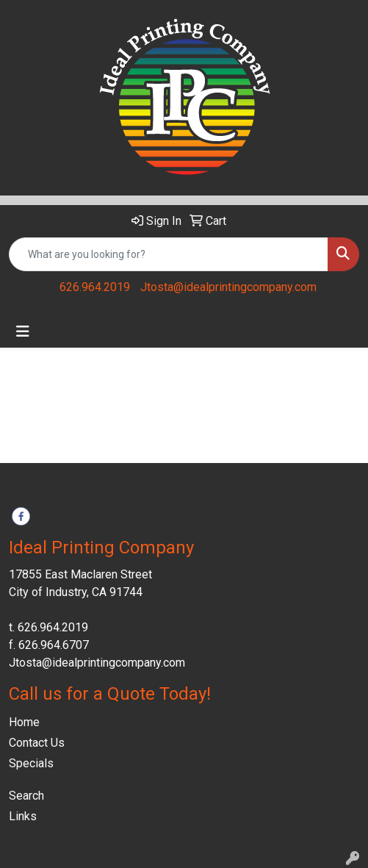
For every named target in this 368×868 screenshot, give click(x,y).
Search (26, 796)
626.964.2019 (95, 287)
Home (24, 722)
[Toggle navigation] (23, 331)
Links (23, 816)
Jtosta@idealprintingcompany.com (228, 287)
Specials (31, 763)
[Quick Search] (169, 254)
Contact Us (37, 743)
